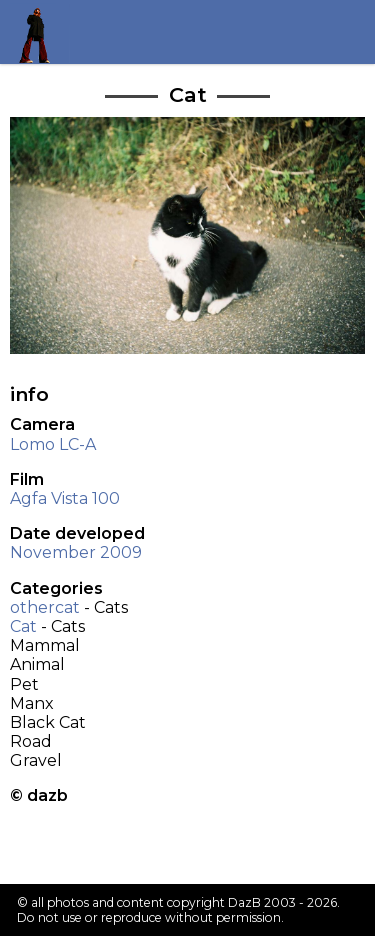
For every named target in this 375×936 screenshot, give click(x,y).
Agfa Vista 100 (65, 498)
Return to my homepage (41, 31)
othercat (45, 607)
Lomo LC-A (53, 444)
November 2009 (76, 552)
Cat (23, 626)
